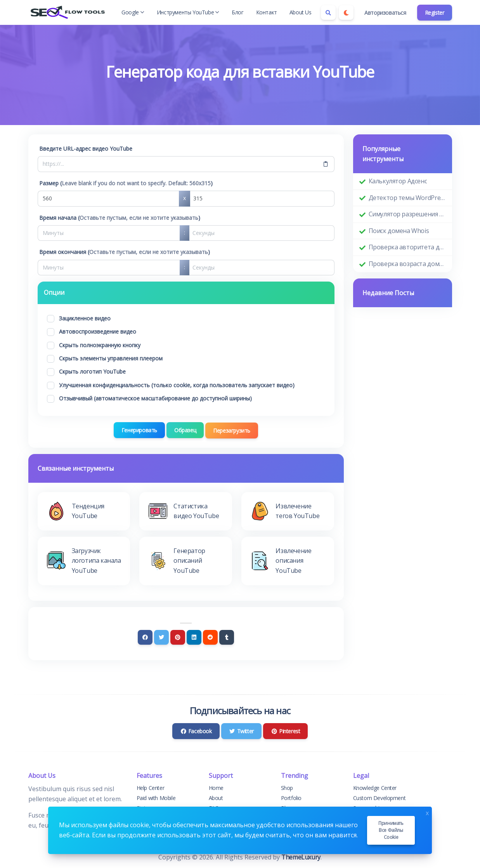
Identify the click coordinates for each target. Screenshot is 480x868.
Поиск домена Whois (399, 231)
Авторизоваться (385, 13)
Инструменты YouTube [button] (188, 12)
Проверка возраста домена (407, 264)
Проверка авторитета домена (407, 247)
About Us (301, 12)
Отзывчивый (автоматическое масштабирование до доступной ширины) (155, 398)
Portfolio (291, 798)
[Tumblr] (227, 637)
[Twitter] (161, 637)
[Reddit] (210, 637)
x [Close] (427, 812)
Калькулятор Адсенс (398, 181)
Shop (287, 787)
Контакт (267, 12)
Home (216, 787)
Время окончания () (125, 252)
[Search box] (328, 12)
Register (435, 13)
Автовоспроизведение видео (98, 331)
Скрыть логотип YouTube (92, 371)
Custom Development (379, 798)
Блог (237, 12)
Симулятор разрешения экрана (407, 214)
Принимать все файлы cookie (391, 830)
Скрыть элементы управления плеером (111, 358)
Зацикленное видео (85, 318)
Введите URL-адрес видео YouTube (86, 149)
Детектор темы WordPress (407, 198)
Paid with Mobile (156, 798)
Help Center (151, 787)
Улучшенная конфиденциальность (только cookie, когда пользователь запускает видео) (177, 385)
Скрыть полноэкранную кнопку (100, 345)
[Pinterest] (178, 637)
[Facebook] (145, 637)
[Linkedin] (194, 637)
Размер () (126, 183)
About (216, 798)
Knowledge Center (375, 787)
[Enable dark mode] (346, 12)
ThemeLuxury (301, 857)
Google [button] (133, 12)
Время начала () (120, 218)
